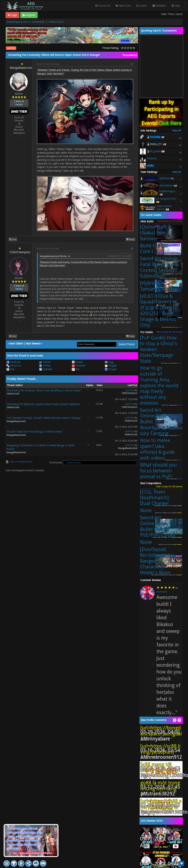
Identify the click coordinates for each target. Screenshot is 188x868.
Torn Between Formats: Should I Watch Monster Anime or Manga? (44, 418)
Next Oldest (16, 344)
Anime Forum (56, 22)
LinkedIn (46, 369)
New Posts (123, 6)
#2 (132, 249)
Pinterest (79, 366)
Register (29, 15)
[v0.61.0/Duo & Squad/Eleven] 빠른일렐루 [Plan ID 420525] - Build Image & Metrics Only (159, 311)
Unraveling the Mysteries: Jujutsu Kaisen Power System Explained (43, 404)
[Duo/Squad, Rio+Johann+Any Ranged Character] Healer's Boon (158, 561)
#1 (132, 64)
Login (12, 15)
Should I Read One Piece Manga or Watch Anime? (35, 432)
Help (176, 6)
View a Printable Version (21, 462)
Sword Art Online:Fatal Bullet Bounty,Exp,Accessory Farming (159, 422)
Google (111, 369)
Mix (76, 369)
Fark (11, 369)
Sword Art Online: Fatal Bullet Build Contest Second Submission (159, 267)
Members (159, 6)
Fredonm (152, 158)
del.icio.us (14, 366)
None (146, 510)
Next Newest (33, 344)
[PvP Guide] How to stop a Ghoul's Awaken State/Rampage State (158, 349)
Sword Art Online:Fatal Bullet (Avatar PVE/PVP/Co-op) (157, 526)
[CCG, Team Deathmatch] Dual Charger (154, 498)
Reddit (77, 362)
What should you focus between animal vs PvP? (158, 471)
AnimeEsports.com (17, 22)
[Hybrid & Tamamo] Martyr (158, 286)
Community (38, 22)
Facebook (14, 362)
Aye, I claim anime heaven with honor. (32, 853)
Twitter (45, 362)
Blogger (111, 366)
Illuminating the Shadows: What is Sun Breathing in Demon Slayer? (44, 390)
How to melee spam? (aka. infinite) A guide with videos (157, 449)
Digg (109, 362)
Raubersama (162, 592)
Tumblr (45, 366)
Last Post (11, 48)
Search (142, 6)
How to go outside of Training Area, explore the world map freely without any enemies (159, 385)
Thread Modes (130, 55)
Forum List (103, 6)
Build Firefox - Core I (155, 249)
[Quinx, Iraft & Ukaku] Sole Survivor (156, 233)
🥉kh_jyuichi (154, 151)
